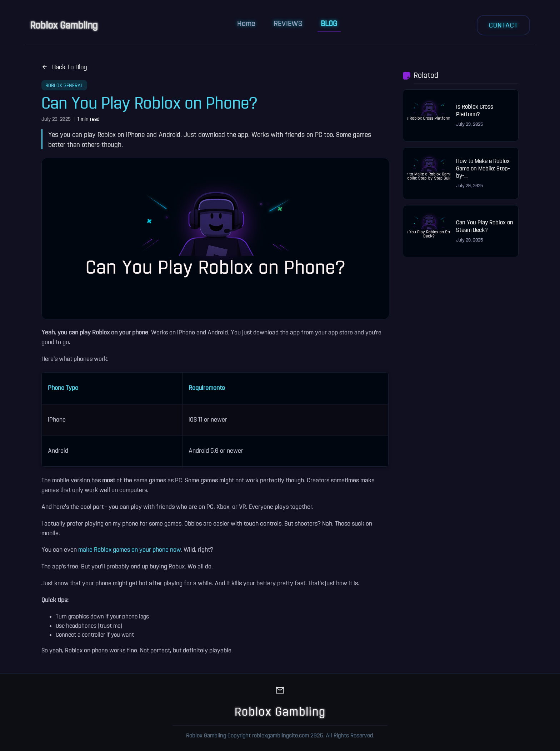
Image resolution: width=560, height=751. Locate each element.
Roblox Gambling (64, 25)
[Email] (280, 691)
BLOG (329, 23)
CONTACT (503, 25)
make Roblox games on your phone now (129, 549)
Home (246, 23)
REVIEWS (288, 23)
